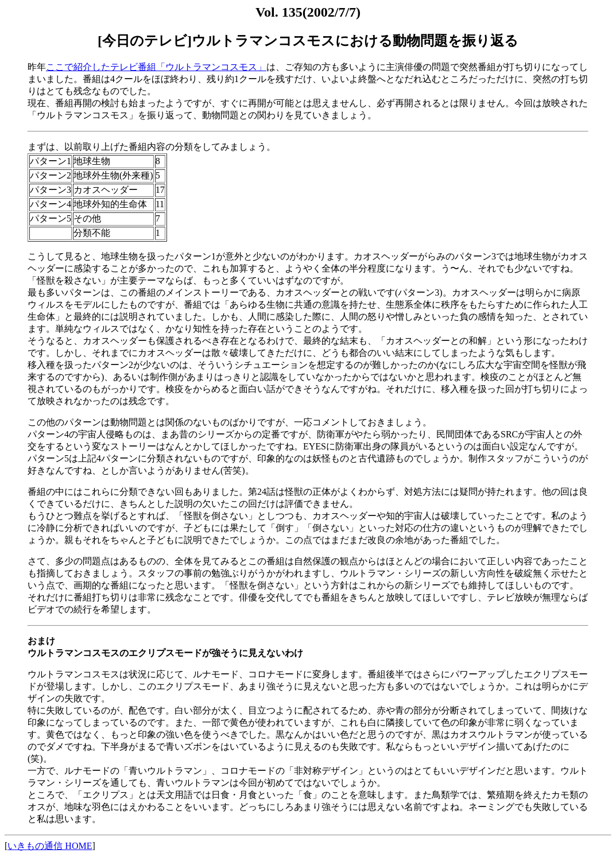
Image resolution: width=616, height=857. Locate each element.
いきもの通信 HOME (50, 846)
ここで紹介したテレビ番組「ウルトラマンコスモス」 (156, 67)
